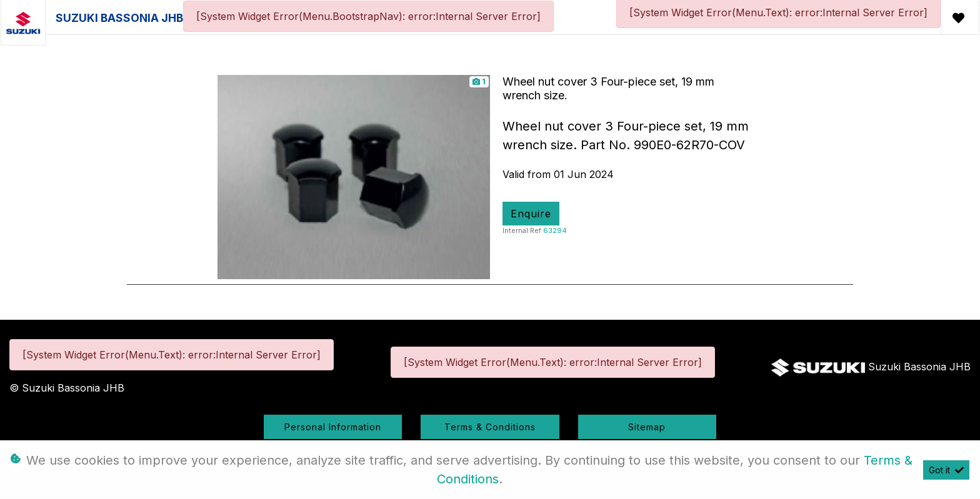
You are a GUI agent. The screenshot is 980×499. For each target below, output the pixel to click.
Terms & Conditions (490, 427)
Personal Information (333, 427)
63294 (555, 230)
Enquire (531, 214)
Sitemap (647, 427)
